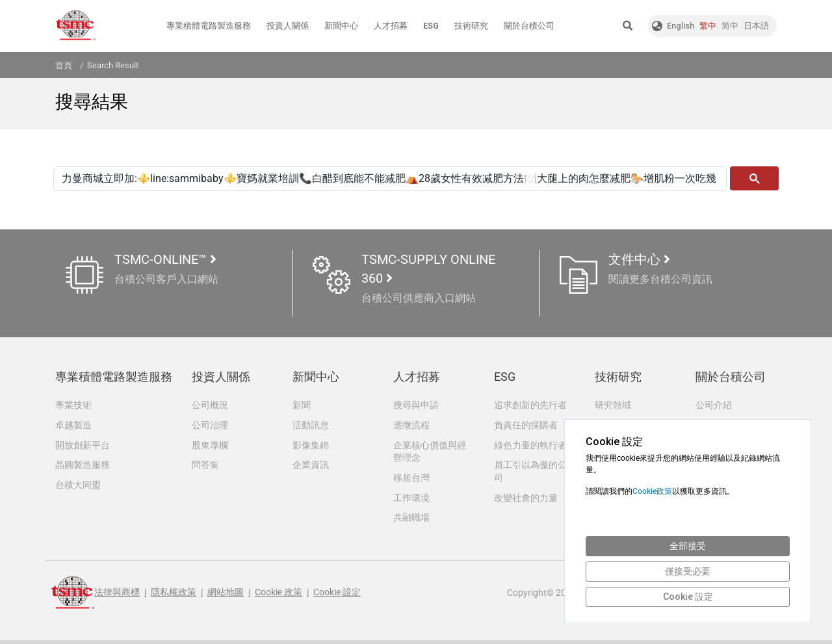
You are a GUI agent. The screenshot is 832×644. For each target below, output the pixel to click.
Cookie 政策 (279, 597)
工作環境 (411, 500)
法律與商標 (117, 597)
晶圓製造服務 (83, 466)
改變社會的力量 (526, 500)
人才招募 (391, 26)
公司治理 (210, 425)
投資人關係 (288, 26)
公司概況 (210, 404)
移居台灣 (411, 479)
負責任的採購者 (526, 425)
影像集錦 (311, 446)
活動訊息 (311, 425)
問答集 (205, 466)
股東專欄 (210, 446)
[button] (628, 26)
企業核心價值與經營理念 (430, 452)
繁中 (708, 26)
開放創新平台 (83, 446)
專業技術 (73, 404)
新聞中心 (341, 26)
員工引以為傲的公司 (530, 472)
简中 (730, 26)
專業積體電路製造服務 (209, 26)
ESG (431, 26)
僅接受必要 (688, 571)
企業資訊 (311, 466)
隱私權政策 (174, 597)
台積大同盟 (78, 487)
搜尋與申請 (416, 404)
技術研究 (471, 26)
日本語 (756, 26)
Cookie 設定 (337, 597)
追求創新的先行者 (530, 404)
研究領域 (613, 404)
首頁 (64, 65)
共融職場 (411, 520)
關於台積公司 (529, 26)
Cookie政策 (652, 491)
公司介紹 (714, 404)
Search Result (113, 65)
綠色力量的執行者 (530, 446)
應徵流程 (411, 425)
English (681, 26)
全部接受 (688, 546)
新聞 (302, 404)
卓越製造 (73, 425)
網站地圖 (226, 597)
